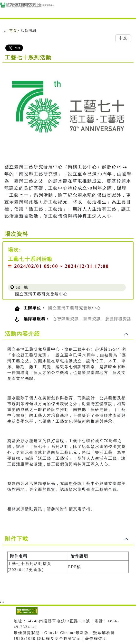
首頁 (13, 31)
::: (5, 31)
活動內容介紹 (22, 334)
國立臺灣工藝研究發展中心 (41, 294)
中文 (123, 38)
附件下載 (17, 539)
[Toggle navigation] (129, 10)
